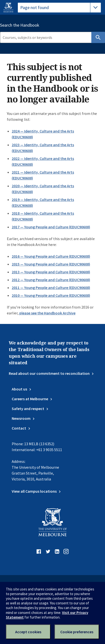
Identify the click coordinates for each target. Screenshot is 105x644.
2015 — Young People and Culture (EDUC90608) (51, 264)
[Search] (46, 37)
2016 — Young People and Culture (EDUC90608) (51, 256)
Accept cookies (28, 632)
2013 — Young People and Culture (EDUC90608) (51, 272)
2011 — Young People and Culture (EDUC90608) (51, 288)
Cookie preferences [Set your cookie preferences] (77, 632)
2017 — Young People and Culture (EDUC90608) (51, 227)
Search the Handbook (20, 25)
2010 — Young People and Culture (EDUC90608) (51, 295)
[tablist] (59, 8)
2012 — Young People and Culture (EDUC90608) (51, 280)
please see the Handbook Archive (47, 313)
